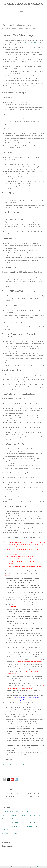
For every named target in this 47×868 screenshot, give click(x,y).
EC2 (15, 42)
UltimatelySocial (37, 867)
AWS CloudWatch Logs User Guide (13, 764)
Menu (25, 11)
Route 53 (34, 42)
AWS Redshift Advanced (10, 833)
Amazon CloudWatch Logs (17, 25)
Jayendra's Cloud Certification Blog (23, 4)
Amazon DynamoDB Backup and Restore (15, 812)
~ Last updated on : (19, 28)
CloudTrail (27, 42)
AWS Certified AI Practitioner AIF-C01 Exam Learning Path (21, 822)
